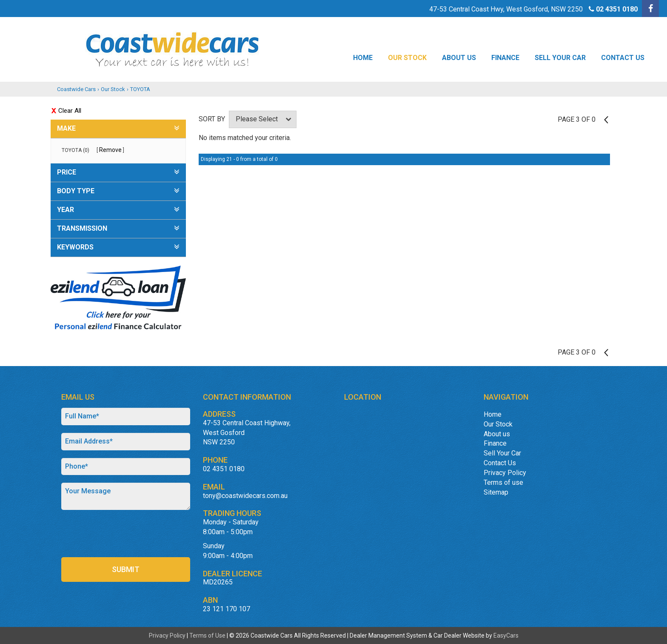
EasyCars (506, 635)
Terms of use (503, 482)
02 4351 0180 (617, 9)
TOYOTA (140, 89)
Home (363, 58)
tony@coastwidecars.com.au (245, 496)
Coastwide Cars (76, 89)
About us (459, 58)
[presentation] (126, 534)
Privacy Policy (505, 473)
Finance (505, 58)
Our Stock (407, 58)
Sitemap (496, 492)
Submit (126, 569)
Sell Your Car (560, 58)
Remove (110, 150)
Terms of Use (208, 635)
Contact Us (623, 58)
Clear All (70, 111)
